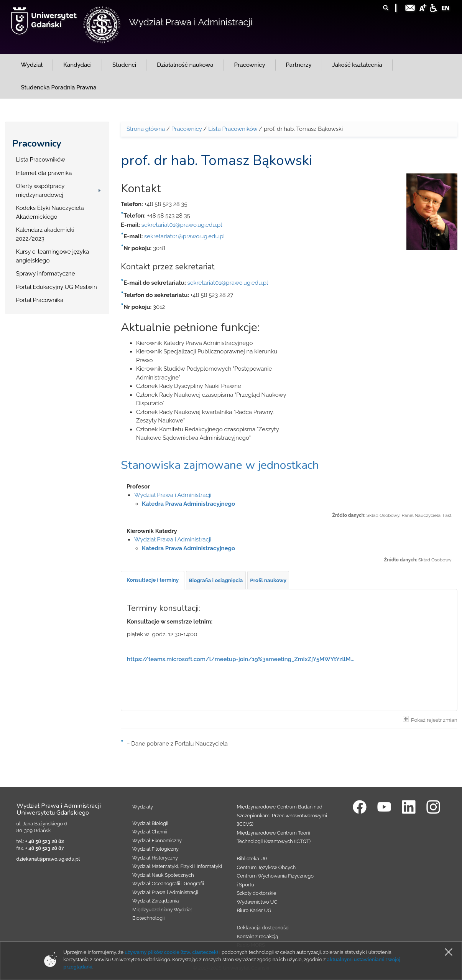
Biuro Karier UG (254, 910)
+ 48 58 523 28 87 (45, 848)
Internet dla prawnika (44, 173)
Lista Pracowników (41, 160)
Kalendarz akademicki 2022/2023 (45, 234)
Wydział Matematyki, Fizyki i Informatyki (177, 866)
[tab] (153, 580)
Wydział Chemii (150, 832)
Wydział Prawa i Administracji (191, 22)
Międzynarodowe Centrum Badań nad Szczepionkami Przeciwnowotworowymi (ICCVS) (282, 815)
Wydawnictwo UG (257, 902)
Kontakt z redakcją (258, 936)
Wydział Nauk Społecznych (163, 875)
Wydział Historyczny (155, 858)
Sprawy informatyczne (46, 274)
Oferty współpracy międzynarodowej (40, 191)
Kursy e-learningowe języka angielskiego (53, 256)
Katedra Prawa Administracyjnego (188, 504)
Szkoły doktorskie (257, 893)
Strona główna (146, 129)
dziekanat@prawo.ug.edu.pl (48, 859)
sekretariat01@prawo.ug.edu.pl (182, 225)
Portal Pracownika (40, 300)
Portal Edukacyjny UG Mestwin (57, 287)
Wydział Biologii (150, 823)
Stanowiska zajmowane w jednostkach (220, 465)
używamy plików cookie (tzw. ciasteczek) (171, 952)
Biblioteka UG (252, 859)
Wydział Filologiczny (155, 849)
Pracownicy (37, 144)
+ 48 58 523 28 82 (45, 841)
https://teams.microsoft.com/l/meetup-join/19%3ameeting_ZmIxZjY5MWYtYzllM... (241, 659)
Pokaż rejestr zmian (430, 719)
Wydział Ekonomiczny (157, 841)
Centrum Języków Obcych (266, 867)
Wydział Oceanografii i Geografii (168, 883)
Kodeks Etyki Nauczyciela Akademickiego (50, 212)
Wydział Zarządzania (155, 901)
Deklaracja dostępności (263, 928)
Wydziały (143, 807)
